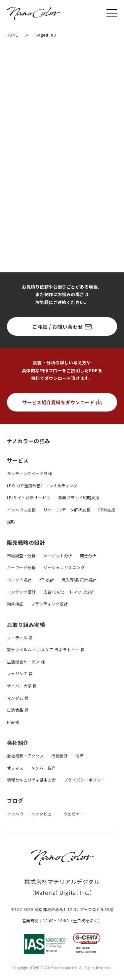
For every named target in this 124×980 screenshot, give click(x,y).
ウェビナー (74, 814)
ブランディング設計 (49, 604)
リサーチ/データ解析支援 (67, 510)
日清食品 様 (18, 710)
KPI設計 (47, 580)
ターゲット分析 (58, 555)
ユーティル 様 (20, 638)
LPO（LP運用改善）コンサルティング (42, 486)
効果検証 (15, 604)
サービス (18, 460)
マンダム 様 (18, 698)
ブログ (15, 801)
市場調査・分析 (21, 555)
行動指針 (60, 756)
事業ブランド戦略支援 (79, 497)
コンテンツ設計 (21, 592)
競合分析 (88, 555)
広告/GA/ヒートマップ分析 (69, 592)
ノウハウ (15, 814)
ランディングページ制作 (29, 473)
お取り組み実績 (26, 625)
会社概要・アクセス (25, 756)
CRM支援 (107, 510)
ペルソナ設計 (19, 580)
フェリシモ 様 (20, 674)
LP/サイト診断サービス (29, 497)
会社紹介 (18, 743)
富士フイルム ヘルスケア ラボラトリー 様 (46, 649)
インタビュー (43, 814)
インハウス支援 (21, 510)
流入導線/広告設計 (79, 580)
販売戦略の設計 (26, 542)
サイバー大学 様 (22, 686)
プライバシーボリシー (84, 780)
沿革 (80, 756)
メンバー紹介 (43, 768)
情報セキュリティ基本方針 (32, 780)
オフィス (15, 768)
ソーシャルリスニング (64, 567)
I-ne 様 (13, 722)
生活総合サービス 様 (26, 662)
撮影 (11, 521)
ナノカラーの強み (29, 441)
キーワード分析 (21, 567)
